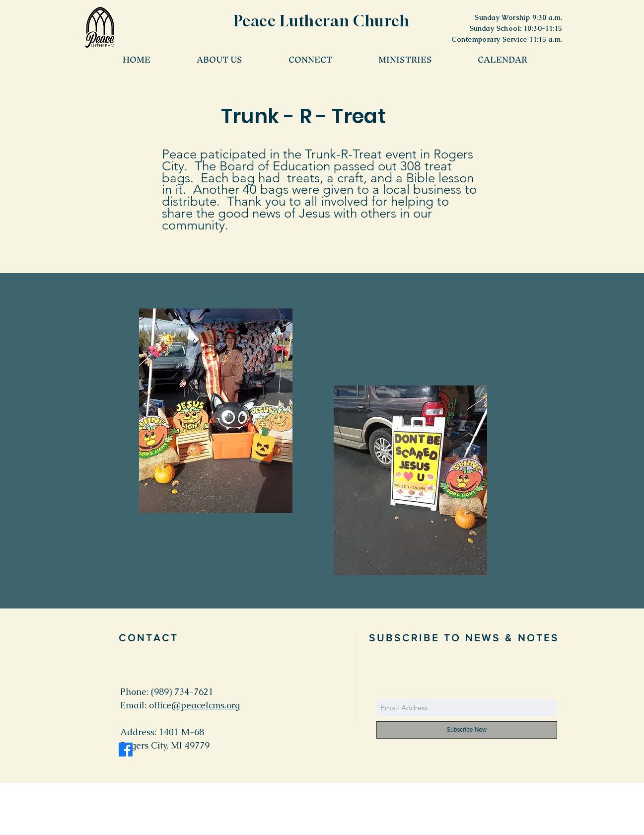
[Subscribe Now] (467, 730)
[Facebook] (126, 750)
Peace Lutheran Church (322, 21)
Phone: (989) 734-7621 (167, 692)
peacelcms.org (210, 705)
